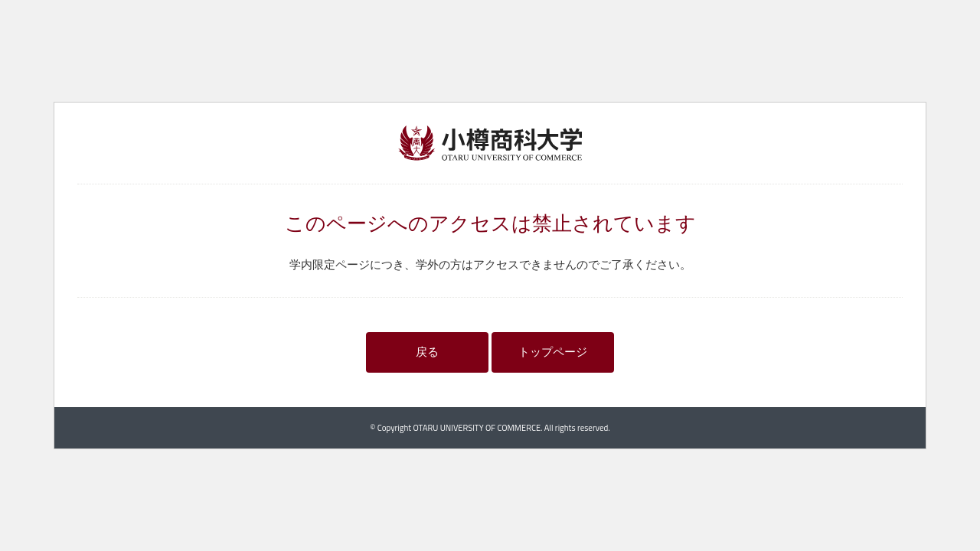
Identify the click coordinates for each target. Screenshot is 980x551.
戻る (427, 352)
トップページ (553, 352)
